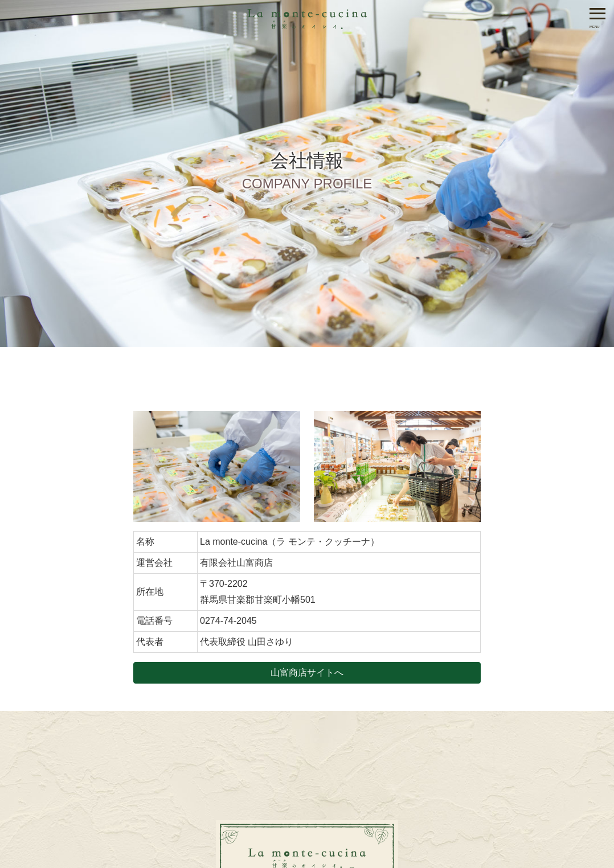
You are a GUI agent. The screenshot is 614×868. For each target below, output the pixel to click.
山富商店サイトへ (307, 672)
